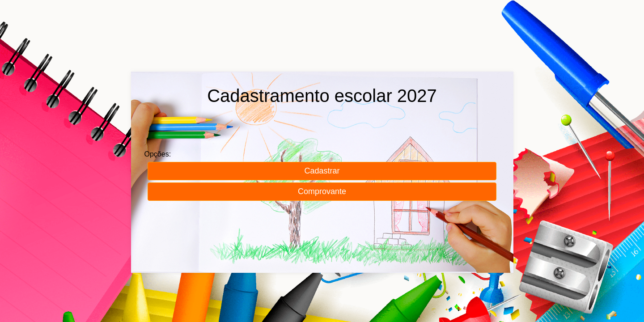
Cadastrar (322, 171)
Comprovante (322, 191)
